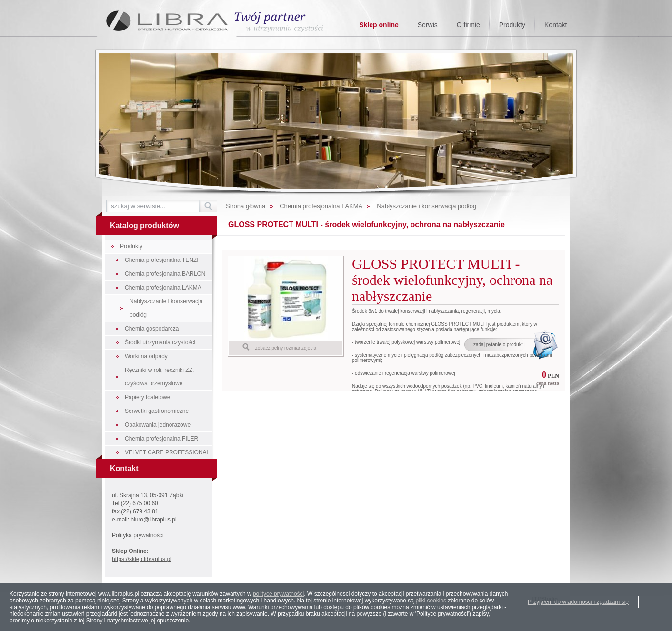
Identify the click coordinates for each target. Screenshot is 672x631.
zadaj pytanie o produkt (498, 345)
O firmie (468, 25)
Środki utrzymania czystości (160, 342)
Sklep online (379, 25)
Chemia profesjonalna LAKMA (163, 288)
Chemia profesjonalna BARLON (165, 274)
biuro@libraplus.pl (153, 520)
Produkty (512, 25)
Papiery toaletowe (147, 397)
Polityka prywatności (138, 535)
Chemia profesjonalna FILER (161, 439)
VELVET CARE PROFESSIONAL (167, 452)
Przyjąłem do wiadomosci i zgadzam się (578, 602)
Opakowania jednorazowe (158, 425)
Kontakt (556, 25)
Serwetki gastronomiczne (157, 411)
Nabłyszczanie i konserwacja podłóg (166, 308)
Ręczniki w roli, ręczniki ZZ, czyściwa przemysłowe (159, 377)
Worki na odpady (146, 356)
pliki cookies (431, 601)
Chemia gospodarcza (152, 329)
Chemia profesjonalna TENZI (162, 260)
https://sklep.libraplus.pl (142, 559)
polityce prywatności (278, 594)
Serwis (428, 25)
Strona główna (246, 206)
